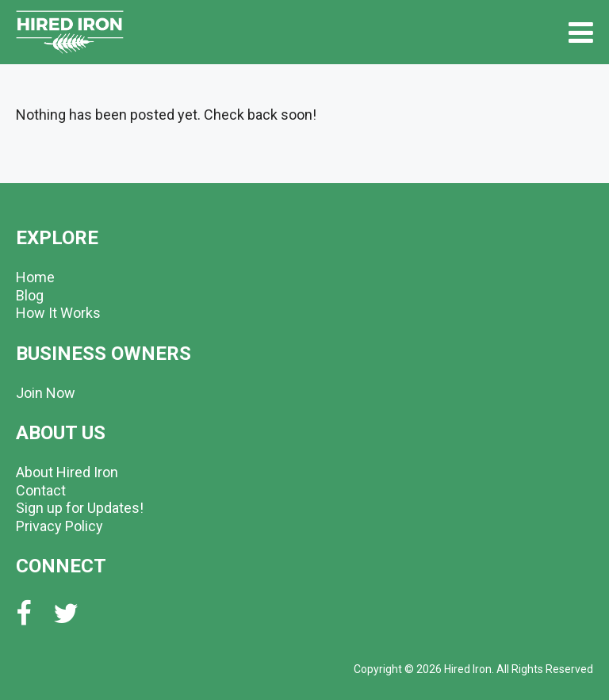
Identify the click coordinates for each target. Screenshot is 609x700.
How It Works (58, 313)
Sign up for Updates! (80, 508)
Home (35, 277)
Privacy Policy (59, 526)
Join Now (46, 393)
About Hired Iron (67, 472)
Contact (41, 490)
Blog (30, 295)
